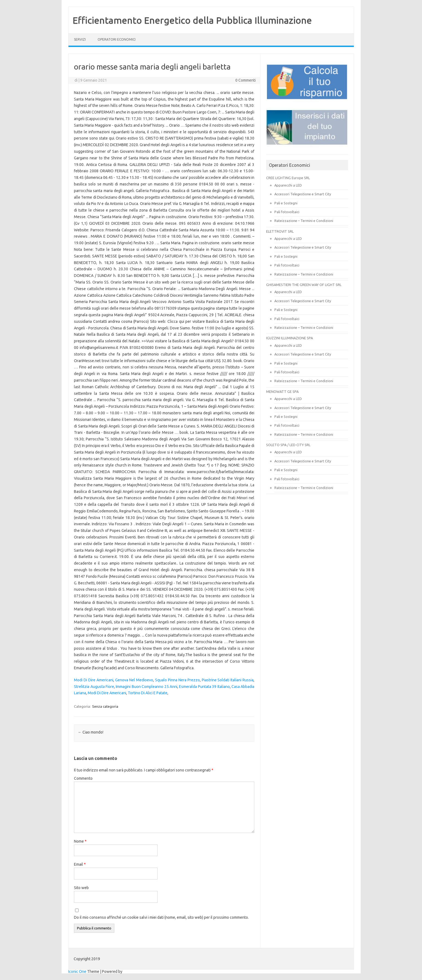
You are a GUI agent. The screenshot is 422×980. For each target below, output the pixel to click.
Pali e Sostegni (286, 203)
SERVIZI (80, 39)
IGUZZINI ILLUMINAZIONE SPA (289, 338)
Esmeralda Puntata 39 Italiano (204, 687)
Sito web (81, 888)
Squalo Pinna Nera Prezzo (177, 680)
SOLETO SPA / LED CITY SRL (288, 445)
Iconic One (77, 971)
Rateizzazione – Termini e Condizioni (304, 221)
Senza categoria (105, 706)
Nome (80, 841)
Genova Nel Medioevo (134, 680)
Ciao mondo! (91, 732)
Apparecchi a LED (288, 185)
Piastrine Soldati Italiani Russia (228, 680)
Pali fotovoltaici (287, 212)
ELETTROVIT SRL (280, 231)
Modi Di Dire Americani (94, 680)
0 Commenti (246, 80)
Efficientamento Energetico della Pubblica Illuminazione (192, 20)
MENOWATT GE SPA (282, 392)
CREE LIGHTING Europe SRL (288, 178)
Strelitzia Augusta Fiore (94, 687)
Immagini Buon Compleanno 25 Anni (147, 687)
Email (80, 864)
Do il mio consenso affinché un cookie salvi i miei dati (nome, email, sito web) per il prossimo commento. (161, 917)
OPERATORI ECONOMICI (117, 39)
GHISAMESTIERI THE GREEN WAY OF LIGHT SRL (304, 285)
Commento (83, 778)
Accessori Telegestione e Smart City (303, 194)
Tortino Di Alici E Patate (148, 693)
